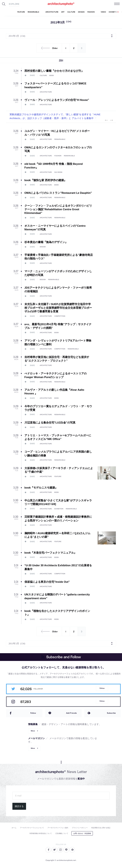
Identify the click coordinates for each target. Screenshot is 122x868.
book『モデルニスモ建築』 (41, 488)
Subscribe (111, 713)
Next (112, 120)
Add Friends (71, 713)
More (33, 731)
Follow (102, 688)
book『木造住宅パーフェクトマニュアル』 (51, 553)
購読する (19, 806)
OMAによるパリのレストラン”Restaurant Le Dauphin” (58, 193)
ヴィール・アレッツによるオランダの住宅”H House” (57, 100)
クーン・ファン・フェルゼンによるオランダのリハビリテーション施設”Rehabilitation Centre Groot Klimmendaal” (58, 209)
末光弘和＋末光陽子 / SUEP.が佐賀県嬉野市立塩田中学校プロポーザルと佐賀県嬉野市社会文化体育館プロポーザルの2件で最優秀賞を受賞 (58, 308)
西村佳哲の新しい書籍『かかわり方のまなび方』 (54, 71)
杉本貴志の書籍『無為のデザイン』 (46, 242)
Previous (106, 120)
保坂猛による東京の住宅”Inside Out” (47, 582)
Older (48, 48)
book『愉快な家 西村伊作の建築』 (46, 180)
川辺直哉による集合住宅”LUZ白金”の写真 (50, 423)
